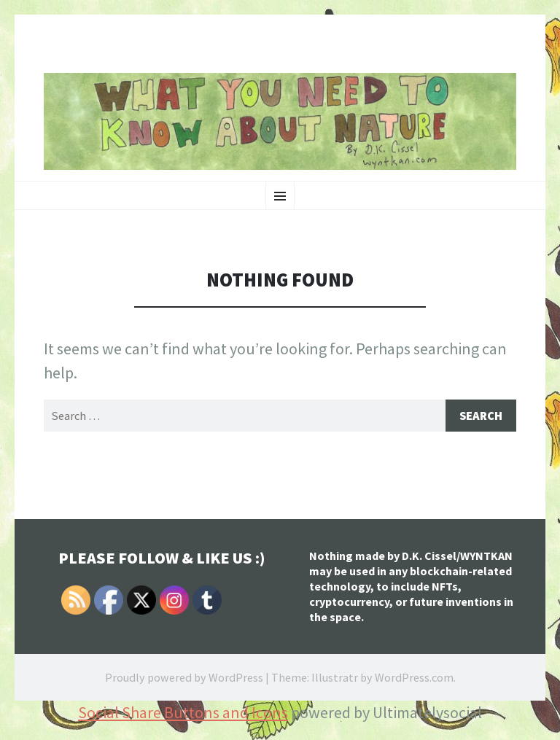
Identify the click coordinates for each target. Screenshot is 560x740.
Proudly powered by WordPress (184, 678)
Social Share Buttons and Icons (183, 713)
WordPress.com (414, 678)
